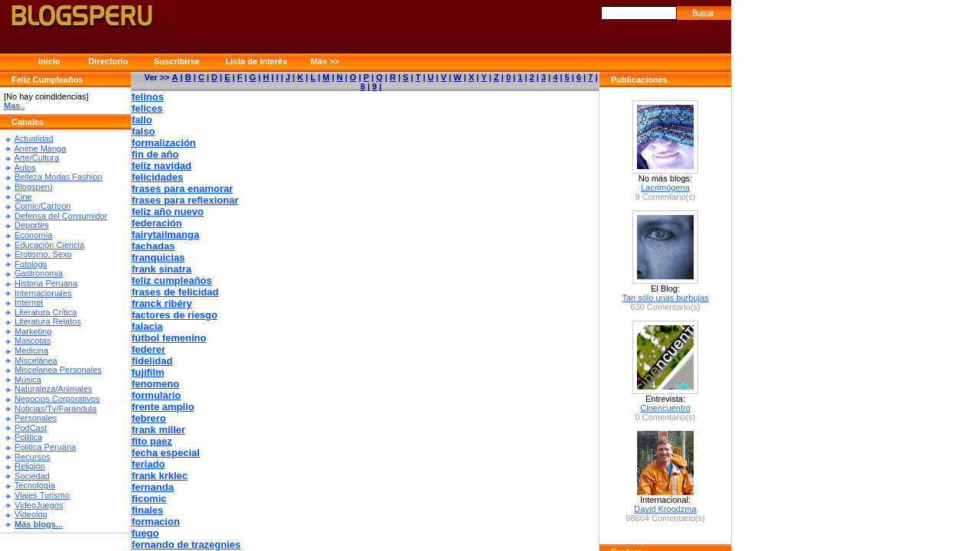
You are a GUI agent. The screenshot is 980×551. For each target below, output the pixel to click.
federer (149, 349)
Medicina (31, 350)
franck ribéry (162, 303)
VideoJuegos (39, 505)
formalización (164, 143)
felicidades (157, 177)
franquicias (158, 258)
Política (28, 437)
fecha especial (166, 453)
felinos (148, 97)
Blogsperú (34, 187)
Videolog (31, 514)
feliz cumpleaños (172, 280)
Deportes (32, 225)
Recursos (32, 457)
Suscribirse (177, 61)
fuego (145, 533)
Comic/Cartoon (42, 206)
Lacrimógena (665, 187)
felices (147, 108)
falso (143, 131)
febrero (149, 418)
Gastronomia (39, 273)
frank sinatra (162, 269)
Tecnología (35, 485)
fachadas (153, 246)
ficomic (149, 499)
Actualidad (33, 139)
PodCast (31, 428)
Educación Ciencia (49, 245)
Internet (29, 302)
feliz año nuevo (168, 212)
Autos (24, 168)
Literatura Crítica (46, 312)
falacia (147, 326)
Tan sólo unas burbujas (665, 298)
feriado (148, 464)
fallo (142, 120)
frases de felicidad (175, 292)
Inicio (49, 61)
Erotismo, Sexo (43, 254)
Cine (23, 197)
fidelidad (152, 361)
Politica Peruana (45, 447)
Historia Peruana (46, 283)
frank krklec (160, 476)
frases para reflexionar (185, 200)
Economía (34, 235)
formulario (156, 395)
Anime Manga (40, 148)
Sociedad (32, 476)
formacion (156, 522)
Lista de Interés (257, 61)
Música (28, 380)
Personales (36, 418)
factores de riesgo (175, 315)
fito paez (152, 441)
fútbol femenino (169, 338)
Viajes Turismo (42, 495)
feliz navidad (162, 166)
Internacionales (43, 293)
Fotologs (31, 264)
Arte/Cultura (36, 158)
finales (147, 510)
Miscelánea (36, 360)
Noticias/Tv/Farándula (56, 409)
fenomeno (155, 384)
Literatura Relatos (48, 321)
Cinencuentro (665, 408)
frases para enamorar (182, 189)
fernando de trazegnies (186, 544)
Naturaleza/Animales (54, 389)
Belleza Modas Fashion (58, 177)
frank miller (158, 430)
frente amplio (163, 407)
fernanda (153, 487)
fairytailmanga (165, 235)
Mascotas (33, 341)
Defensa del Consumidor (61, 216)
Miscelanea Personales (58, 370)
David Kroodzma (665, 509)
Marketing (33, 331)
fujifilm (148, 372)
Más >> (325, 61)
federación (157, 223)
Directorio (108, 61)
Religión (30, 466)
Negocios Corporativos (57, 399)
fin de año (155, 154)
